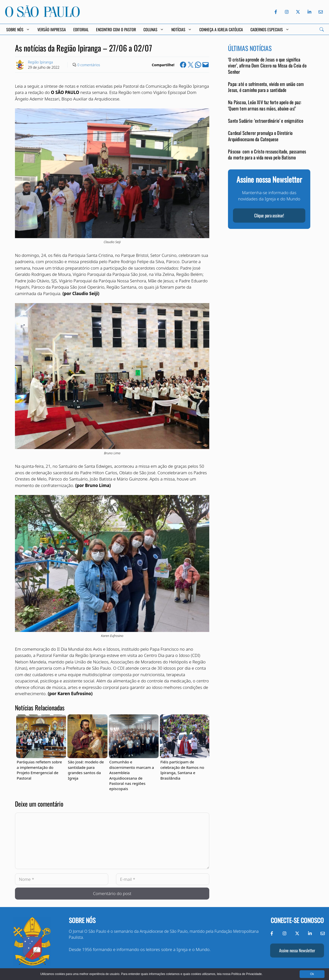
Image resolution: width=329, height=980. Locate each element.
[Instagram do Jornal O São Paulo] (287, 12)
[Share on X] (191, 65)
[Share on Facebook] (183, 65)
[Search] (322, 29)
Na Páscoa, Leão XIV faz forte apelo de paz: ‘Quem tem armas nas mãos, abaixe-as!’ (265, 105)
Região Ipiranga (40, 62)
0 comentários (89, 65)
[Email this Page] (206, 65)
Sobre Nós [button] (18, 29)
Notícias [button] (182, 29)
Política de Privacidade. (247, 974)
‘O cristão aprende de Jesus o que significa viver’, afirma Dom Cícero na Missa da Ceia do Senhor (267, 65)
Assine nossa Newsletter (297, 950)
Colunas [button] (154, 29)
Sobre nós (82, 920)
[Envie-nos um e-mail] (320, 12)
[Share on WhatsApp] (198, 65)
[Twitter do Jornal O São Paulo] (298, 12)
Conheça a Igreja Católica (221, 29)
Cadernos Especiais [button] (270, 29)
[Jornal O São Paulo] (42, 16)
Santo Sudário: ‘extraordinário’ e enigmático (266, 121)
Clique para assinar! (269, 215)
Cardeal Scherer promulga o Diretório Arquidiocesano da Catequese (260, 136)
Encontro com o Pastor (116, 29)
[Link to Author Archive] (20, 65)
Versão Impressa (52, 29)
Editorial (81, 29)
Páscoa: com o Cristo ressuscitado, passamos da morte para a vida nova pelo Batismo (267, 154)
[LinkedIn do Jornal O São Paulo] (309, 12)
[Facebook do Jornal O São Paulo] (276, 12)
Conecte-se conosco (297, 920)
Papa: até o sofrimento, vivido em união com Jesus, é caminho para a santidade (266, 87)
